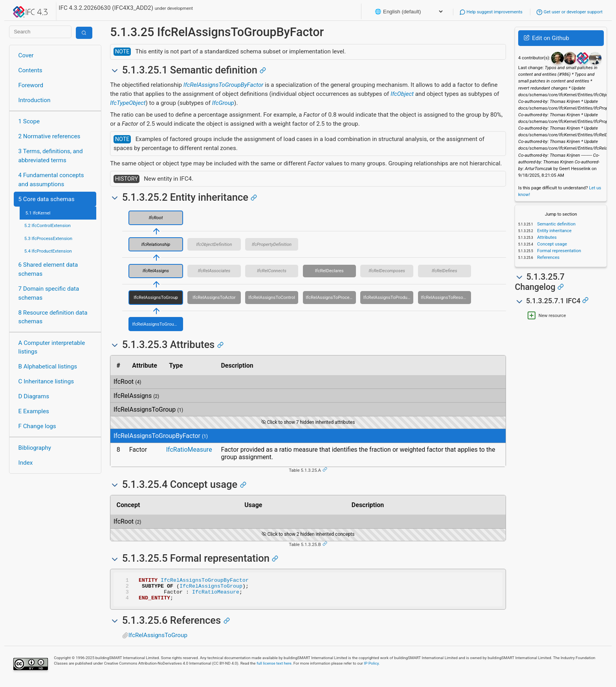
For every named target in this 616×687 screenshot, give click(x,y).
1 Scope (29, 121)
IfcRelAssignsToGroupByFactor (224, 85)
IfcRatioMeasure (189, 450)
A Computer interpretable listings (52, 347)
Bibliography (35, 448)
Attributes (546, 237)
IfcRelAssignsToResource (446, 297)
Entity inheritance (554, 231)
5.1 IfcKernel (38, 213)
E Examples (34, 411)
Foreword (31, 85)
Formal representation (558, 251)
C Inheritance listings (46, 381)
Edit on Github (546, 38)
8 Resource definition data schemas (53, 317)
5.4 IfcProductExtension (48, 251)
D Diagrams (34, 396)
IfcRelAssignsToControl (272, 297)
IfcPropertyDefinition (272, 244)
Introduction (35, 100)
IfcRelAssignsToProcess (330, 297)
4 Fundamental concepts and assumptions (51, 180)
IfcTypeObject (128, 103)
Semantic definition (556, 224)
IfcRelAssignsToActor (214, 297)
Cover (26, 55)
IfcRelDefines (445, 271)
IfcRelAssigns (156, 271)
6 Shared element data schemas (48, 269)
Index (26, 463)
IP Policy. (372, 668)
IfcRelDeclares (329, 271)
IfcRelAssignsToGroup (156, 297)
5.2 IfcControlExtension (48, 225)
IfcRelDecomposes (387, 271)
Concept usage (551, 244)
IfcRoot (156, 218)
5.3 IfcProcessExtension (48, 238)
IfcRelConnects (272, 271)
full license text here (274, 668)
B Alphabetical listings (48, 366)
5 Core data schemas (47, 199)
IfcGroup (223, 103)
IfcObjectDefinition (214, 244)
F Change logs (37, 426)
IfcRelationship (156, 244)
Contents (30, 70)
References (548, 257)
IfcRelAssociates (214, 271)
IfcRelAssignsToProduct (387, 297)
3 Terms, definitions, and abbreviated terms (51, 156)
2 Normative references (49, 136)
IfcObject (402, 94)
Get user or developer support (569, 12)
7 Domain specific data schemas (49, 293)
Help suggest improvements (491, 12)
